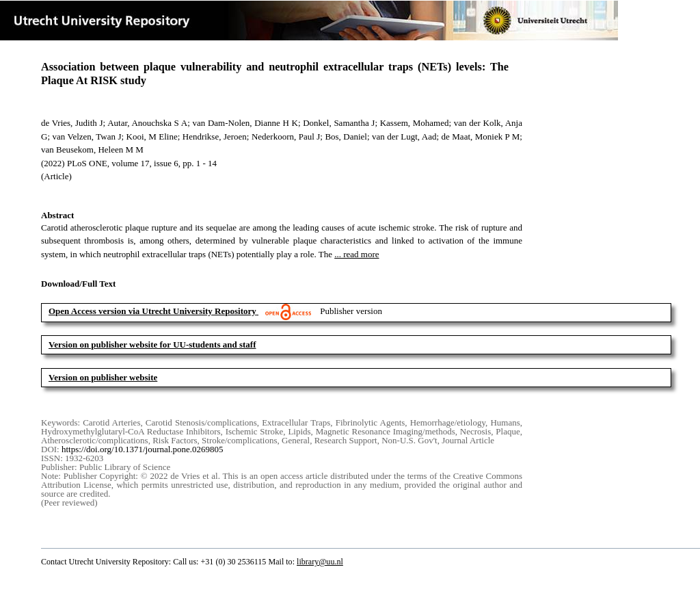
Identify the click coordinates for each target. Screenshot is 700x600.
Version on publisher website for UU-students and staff (152, 344)
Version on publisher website (103, 377)
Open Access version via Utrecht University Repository (152, 311)
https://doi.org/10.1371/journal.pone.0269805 (143, 449)
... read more (356, 254)
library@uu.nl (320, 562)
